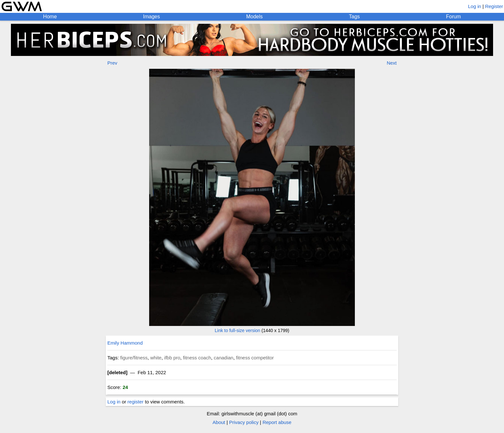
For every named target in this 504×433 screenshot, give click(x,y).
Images (151, 17)
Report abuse (277, 422)
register (136, 402)
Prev (112, 63)
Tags (355, 17)
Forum (454, 17)
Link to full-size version (238, 330)
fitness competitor (255, 358)
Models (255, 17)
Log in (475, 6)
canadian (224, 358)
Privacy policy (244, 422)
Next (392, 63)
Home (50, 17)
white (156, 358)
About (219, 422)
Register (494, 6)
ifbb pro (172, 358)
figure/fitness (134, 358)
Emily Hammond (125, 343)
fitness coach (197, 358)
